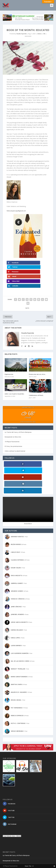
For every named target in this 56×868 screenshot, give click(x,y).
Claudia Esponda (21, 34)
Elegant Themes (24, 861)
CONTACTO (10, 864)
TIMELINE (35, 864)
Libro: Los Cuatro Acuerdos (14, 380)
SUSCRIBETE (26, 864)
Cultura (39, 34)
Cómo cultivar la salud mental (15, 437)
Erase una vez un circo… (38, 361)
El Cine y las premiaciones (13, 433)
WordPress (42, 861)
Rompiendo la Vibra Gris (13, 423)
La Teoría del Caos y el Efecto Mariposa (18, 418)
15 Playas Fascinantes (12, 428)
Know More (28, 497)
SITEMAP (18, 864)
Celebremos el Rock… (36, 382)
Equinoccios (9, 361)
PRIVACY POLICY (45, 864)
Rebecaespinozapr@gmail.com (16, 211)
